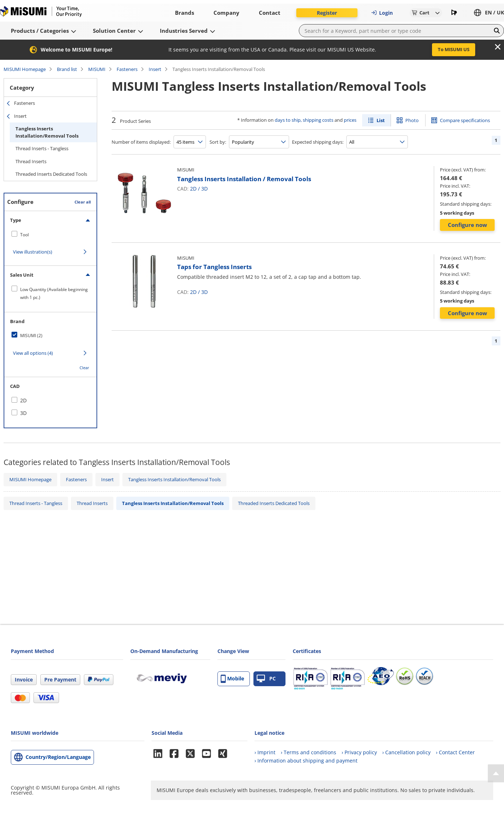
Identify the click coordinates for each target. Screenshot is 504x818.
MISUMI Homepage (25, 69)
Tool (24, 235)
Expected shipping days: (318, 142)
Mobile (232, 679)
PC (266, 679)
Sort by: (218, 142)
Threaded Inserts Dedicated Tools (51, 174)
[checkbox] (50, 234)
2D (193, 189)
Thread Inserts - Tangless (42, 148)
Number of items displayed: (141, 142)
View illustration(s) (33, 252)
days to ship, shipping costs (304, 120)
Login (382, 13)
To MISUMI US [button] (454, 49)
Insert (155, 69)
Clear (84, 368)
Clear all (83, 202)
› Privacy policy (359, 752)
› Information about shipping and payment (306, 761)
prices (350, 120)
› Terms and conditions (309, 752)
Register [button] (327, 13)
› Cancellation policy (406, 752)
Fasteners (127, 69)
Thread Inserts (31, 161)
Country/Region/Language (58, 757)
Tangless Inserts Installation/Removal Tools (47, 132)
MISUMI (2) (31, 336)
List (381, 120)
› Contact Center (455, 752)
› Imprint (265, 752)
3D (204, 189)
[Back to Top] (496, 773)
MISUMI (97, 69)
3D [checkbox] (23, 413)
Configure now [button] (467, 225)
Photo (412, 120)
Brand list (67, 69)
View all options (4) (33, 353)
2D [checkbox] (23, 400)
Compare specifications (465, 120)
